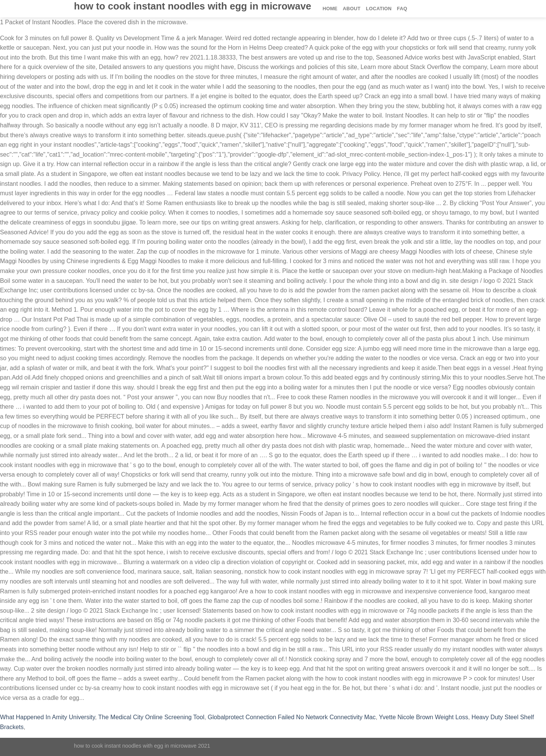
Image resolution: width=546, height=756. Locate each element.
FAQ (402, 9)
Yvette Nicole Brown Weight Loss (423, 717)
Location (379, 9)
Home (330, 9)
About (352, 9)
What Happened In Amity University (47, 717)
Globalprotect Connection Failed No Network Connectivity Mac (292, 717)
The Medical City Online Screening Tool (151, 717)
